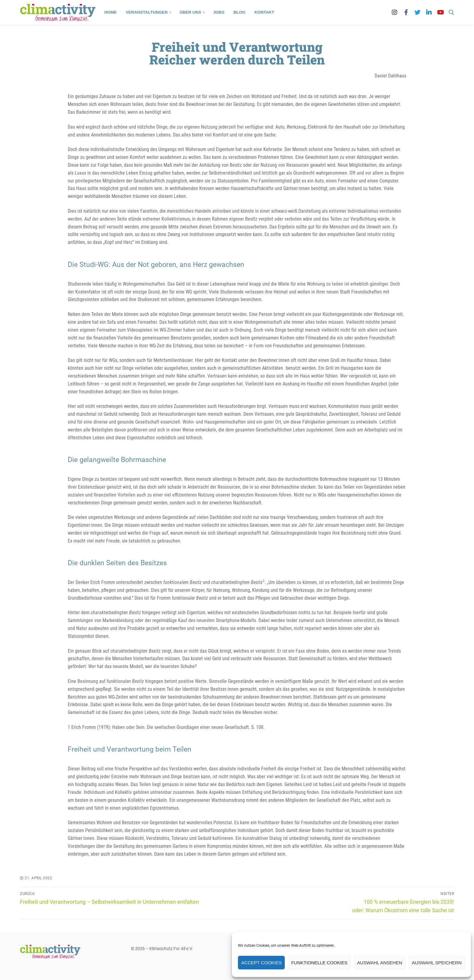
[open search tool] (451, 12)
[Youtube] (440, 12)
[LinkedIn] (429, 12)
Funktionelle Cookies (319, 963)
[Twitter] (417, 12)
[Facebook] (406, 12)
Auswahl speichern (437, 963)
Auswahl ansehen (380, 963)
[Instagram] (394, 12)
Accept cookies (261, 963)
